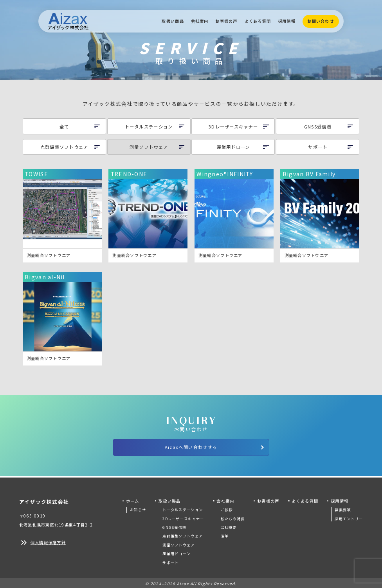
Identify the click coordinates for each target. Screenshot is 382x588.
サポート (170, 561)
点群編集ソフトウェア (183, 535)
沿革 (225, 535)
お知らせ (138, 508)
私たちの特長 (233, 517)
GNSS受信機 (174, 526)
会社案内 (200, 21)
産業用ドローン (177, 552)
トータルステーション (183, 508)
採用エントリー (349, 517)
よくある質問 (258, 21)
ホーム (133, 499)
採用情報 (287, 21)
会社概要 (229, 526)
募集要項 (343, 508)
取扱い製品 (169, 499)
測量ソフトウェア (178, 543)
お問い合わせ (321, 21)
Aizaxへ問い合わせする (215, 447)
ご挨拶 (227, 508)
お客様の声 (226, 21)
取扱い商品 (173, 21)
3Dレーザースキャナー (183, 517)
